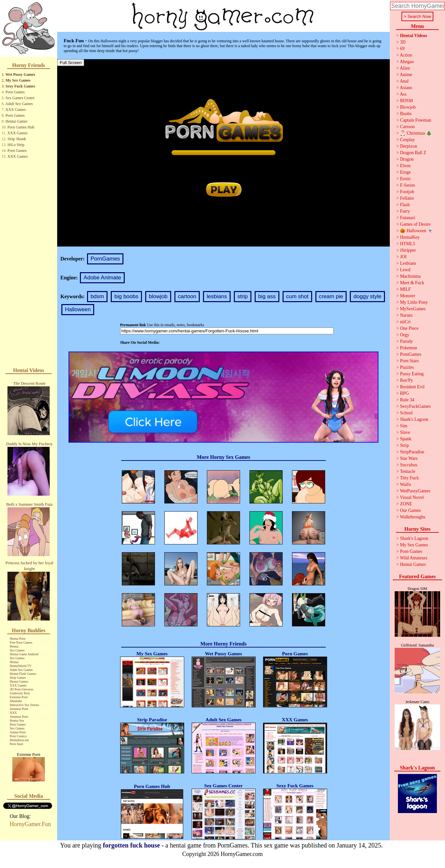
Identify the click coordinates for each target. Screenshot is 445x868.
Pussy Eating (412, 374)
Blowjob (408, 107)
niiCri (405, 322)
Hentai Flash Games (23, 674)
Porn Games (15, 92)
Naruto (406, 315)
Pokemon (408, 348)
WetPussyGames (415, 491)
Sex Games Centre (20, 98)
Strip (404, 445)
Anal (404, 81)
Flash (405, 205)
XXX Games (16, 110)
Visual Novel (412, 497)
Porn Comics (18, 736)
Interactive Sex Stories (25, 705)
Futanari (407, 218)
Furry (405, 211)
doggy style (367, 296)
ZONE (406, 504)
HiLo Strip (16, 145)
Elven (405, 166)
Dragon (407, 159)
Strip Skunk (17, 139)
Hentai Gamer (17, 121)
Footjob (407, 192)
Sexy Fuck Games (20, 86)
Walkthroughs (413, 517)
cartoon (187, 296)
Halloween (78, 309)
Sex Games (17, 650)
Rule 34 (407, 400)
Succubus (409, 465)
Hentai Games (19, 681)
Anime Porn (18, 732)
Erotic (405, 179)
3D (403, 42)
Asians (406, 88)
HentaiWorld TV (21, 666)
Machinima (410, 276)
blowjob (158, 296)
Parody (406, 341)
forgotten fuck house (132, 845)
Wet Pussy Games (20, 74)
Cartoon (407, 127)
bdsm (97, 296)
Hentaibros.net (19, 740)
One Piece (409, 328)
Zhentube (16, 701)
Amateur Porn (19, 709)
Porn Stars (16, 744)
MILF (405, 289)
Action (406, 55)
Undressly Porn (20, 693)
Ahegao (407, 62)
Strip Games (18, 678)
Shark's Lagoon (414, 419)
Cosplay (407, 140)
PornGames (105, 259)
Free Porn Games (21, 642)
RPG (404, 393)
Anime (406, 75)
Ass (403, 94)
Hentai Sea (17, 721)
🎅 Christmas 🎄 (416, 133)
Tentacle (407, 471)
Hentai (14, 646)
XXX (13, 713)
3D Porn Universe (21, 689)
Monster (407, 296)
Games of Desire (415, 224)
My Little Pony (414, 302)
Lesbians (408, 263)
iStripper (408, 250)
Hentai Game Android (24, 654)
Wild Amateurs (414, 558)
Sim (404, 426)
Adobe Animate (102, 278)
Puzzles (407, 367)
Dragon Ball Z (413, 153)
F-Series (407, 185)
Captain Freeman (415, 120)
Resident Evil (412, 387)
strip (243, 296)
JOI (403, 257)
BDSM (406, 101)
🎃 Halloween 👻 (416, 231)
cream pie (331, 296)
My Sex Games (18, 80)
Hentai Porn (18, 639)
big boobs (126, 296)
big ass (267, 296)
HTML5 (407, 244)
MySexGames (413, 309)
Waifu (405, 484)
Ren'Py (406, 380)
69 (402, 49)
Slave (405, 432)
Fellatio (407, 198)
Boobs (406, 114)
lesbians (217, 296)
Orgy (405, 335)
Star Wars (409, 458)
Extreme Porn (19, 697)
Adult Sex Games (19, 104)
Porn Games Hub (21, 127)
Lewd (405, 270)
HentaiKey (410, 237)
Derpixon (408, 146)
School (406, 413)
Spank (406, 439)
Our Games (410, 510)
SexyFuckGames (415, 406)
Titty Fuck (409, 478)
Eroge (405, 172)
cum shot (297, 296)
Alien (405, 68)
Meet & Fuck (412, 283)
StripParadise (412, 452)
